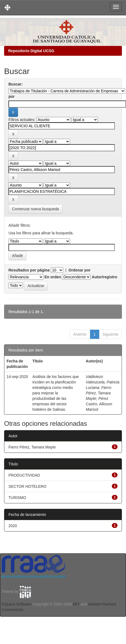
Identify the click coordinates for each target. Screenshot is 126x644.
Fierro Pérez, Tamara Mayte (99, 393)
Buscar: (16, 84)
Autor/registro (104, 277)
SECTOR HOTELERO (27, 486)
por (12, 96)
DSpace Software (16, 604)
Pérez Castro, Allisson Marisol (99, 404)
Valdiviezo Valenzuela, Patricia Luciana (103, 382)
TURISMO (17, 498)
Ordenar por (79, 270)
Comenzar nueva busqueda (35, 209)
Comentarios (12, 610)
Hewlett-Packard (102, 604)
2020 (13, 526)
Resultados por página (29, 270)
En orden (53, 277)
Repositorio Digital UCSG (31, 51)
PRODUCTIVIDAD (24, 475)
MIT (76, 604)
